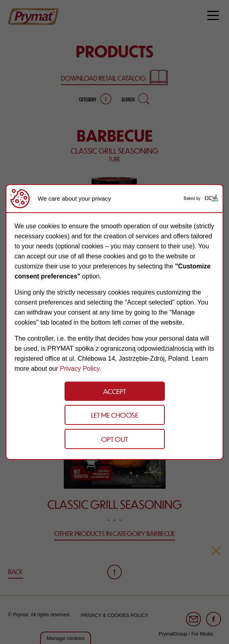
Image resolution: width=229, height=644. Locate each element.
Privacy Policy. (80, 369)
